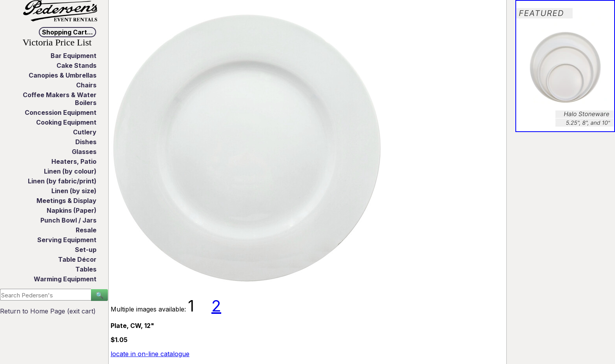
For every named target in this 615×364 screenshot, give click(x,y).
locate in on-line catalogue (150, 354)
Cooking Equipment (66, 122)
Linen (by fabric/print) (62, 181)
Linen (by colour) (70, 171)
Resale (86, 230)
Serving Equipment (67, 240)
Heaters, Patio (74, 161)
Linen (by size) (74, 191)
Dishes (86, 142)
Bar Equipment (74, 56)
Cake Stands (76, 65)
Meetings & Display (66, 201)
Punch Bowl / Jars (68, 220)
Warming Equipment (65, 279)
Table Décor (77, 259)
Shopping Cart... (67, 32)
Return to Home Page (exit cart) (48, 311)
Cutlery (85, 132)
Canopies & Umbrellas (63, 75)
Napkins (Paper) (72, 210)
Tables (86, 269)
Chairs (86, 85)
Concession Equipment (61, 112)
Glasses (84, 152)
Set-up (86, 250)
